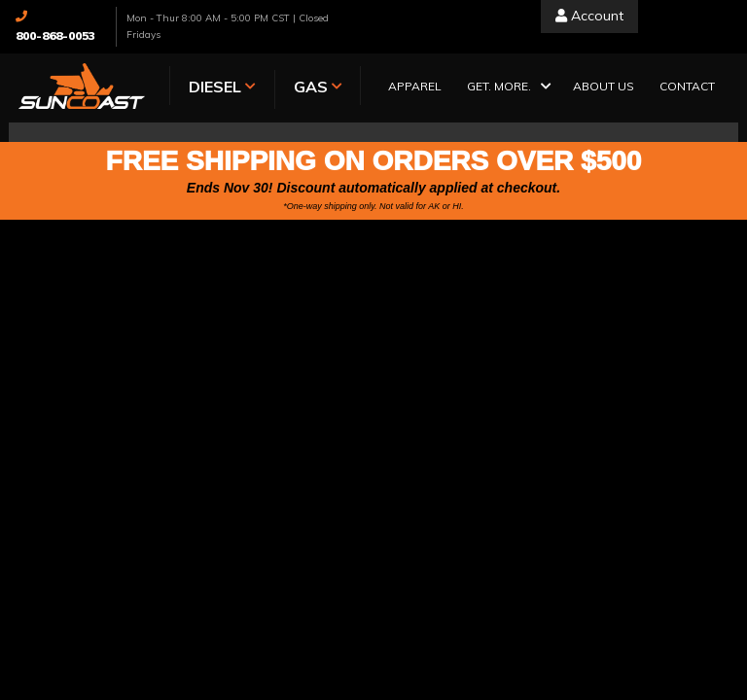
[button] (507, 88)
